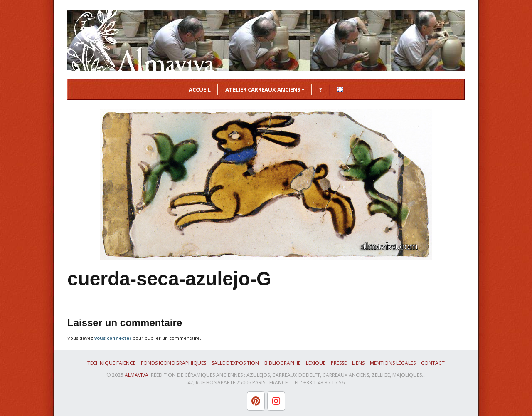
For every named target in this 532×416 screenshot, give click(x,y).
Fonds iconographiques (174, 363)
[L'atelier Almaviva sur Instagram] (276, 401)
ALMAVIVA (137, 375)
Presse (339, 363)
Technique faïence (111, 363)
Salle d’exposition (235, 363)
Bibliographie (282, 363)
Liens (358, 363)
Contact (433, 363)
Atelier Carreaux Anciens (263, 89)
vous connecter (113, 338)
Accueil (200, 89)
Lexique (316, 363)
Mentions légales (393, 363)
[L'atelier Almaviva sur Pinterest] (256, 401)
